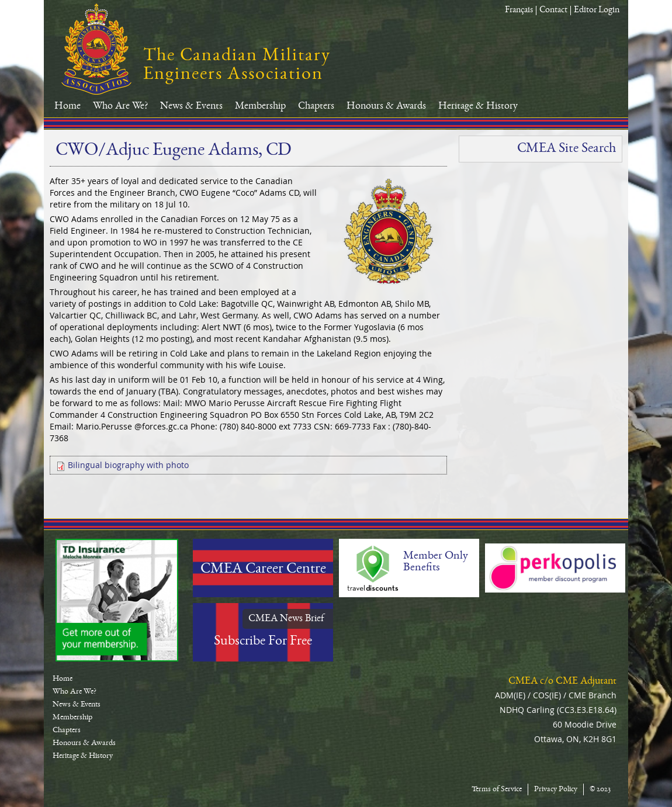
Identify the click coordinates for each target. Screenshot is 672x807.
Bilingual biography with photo (128, 465)
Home (67, 106)
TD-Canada (117, 600)
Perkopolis (555, 568)
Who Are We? (120, 106)
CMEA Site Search (567, 149)
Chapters (316, 106)
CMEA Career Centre (263, 570)
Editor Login (597, 11)
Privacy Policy (556, 789)
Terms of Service (497, 789)
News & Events (191, 106)
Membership (260, 106)
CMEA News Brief (286, 619)
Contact (553, 11)
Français (519, 11)
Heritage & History (478, 106)
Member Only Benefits (436, 562)
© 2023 (600, 789)
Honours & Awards (386, 106)
